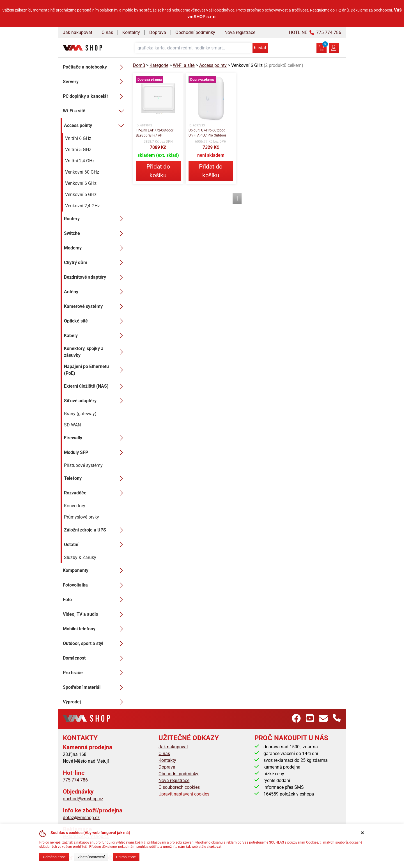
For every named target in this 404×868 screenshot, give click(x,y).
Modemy (95, 248)
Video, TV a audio (95, 614)
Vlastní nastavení (91, 857)
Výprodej (95, 702)
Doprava (158, 32)
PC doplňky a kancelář (95, 96)
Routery (95, 219)
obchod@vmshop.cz (83, 799)
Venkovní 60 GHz (82, 172)
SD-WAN (72, 425)
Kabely (95, 336)
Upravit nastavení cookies (184, 794)
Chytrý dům (95, 263)
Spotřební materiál (95, 687)
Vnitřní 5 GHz (78, 150)
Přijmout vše (126, 857)
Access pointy (95, 126)
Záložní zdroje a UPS (95, 530)
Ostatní (95, 545)
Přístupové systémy (83, 465)
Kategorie (159, 65)
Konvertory (75, 506)
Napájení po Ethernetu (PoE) (95, 370)
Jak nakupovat (78, 32)
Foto (95, 600)
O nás (107, 32)
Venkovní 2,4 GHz (82, 206)
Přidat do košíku (158, 171)
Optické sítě (95, 321)
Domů (139, 65)
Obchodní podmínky (195, 32)
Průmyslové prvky (82, 517)
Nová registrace (240, 32)
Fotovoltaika (95, 585)
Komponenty (95, 571)
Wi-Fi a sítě (95, 111)
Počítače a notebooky (95, 67)
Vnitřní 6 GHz (78, 138)
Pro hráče (95, 673)
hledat (260, 48)
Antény (95, 292)
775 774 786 (75, 780)
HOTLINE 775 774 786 (315, 32)
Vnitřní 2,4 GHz (80, 161)
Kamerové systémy (95, 306)
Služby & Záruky (80, 557)
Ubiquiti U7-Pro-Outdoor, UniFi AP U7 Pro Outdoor (207, 133)
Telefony (95, 478)
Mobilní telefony (95, 629)
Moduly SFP (95, 453)
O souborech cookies (179, 787)
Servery (95, 82)
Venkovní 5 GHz (81, 195)
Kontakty (131, 32)
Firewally (95, 438)
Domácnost (95, 658)
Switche (95, 233)
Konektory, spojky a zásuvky (95, 352)
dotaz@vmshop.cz (81, 818)
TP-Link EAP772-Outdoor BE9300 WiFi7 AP (155, 133)
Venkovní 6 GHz (81, 183)
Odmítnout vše (54, 857)
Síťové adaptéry (95, 401)
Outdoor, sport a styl (95, 644)
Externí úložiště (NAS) (95, 386)
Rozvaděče (95, 493)
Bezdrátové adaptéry (95, 277)
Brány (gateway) (80, 414)
